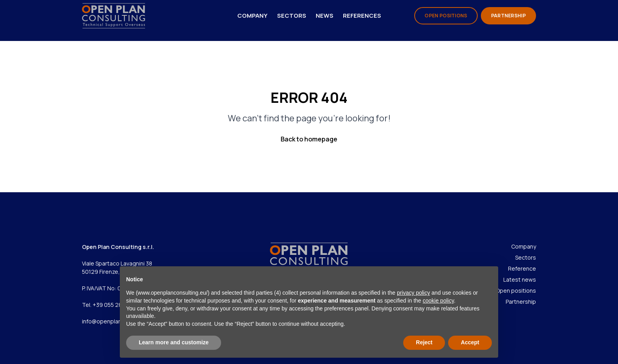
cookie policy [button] (438, 301)
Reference (522, 268)
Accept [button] (470, 342)
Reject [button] (424, 342)
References (362, 16)
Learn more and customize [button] (174, 342)
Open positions (516, 291)
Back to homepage (309, 139)
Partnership (521, 302)
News (325, 16)
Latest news (520, 279)
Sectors (292, 16)
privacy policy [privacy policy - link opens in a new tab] (413, 293)
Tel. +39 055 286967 (109, 305)
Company (252, 16)
